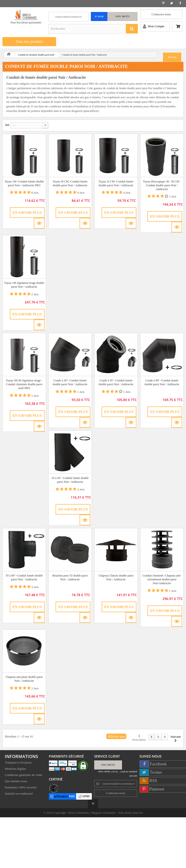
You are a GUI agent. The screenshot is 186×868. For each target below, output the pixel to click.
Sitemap (10, 801)
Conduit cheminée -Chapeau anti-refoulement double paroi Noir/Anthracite (162, 579)
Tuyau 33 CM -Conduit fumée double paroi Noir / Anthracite (116, 183)
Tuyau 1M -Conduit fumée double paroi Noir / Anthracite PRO (24, 183)
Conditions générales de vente (23, 776)
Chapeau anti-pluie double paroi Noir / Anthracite (24, 679)
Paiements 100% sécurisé (21, 788)
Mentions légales (15, 770)
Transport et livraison (18, 763)
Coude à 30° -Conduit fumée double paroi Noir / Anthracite (70, 382)
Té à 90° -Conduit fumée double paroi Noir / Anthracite (24, 577)
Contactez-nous (161, 14)
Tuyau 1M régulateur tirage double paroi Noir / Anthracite (24, 285)
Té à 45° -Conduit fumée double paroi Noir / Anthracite (70, 480)
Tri (7, 125)
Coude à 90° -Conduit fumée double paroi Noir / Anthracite (162, 382)
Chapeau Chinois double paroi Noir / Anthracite (116, 577)
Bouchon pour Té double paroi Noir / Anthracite (70, 577)
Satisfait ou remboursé (19, 794)
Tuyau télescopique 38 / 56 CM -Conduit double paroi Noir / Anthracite (162, 185)
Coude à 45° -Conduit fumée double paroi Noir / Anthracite (116, 382)
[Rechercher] (132, 29)
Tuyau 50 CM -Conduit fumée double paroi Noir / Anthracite (70, 183)
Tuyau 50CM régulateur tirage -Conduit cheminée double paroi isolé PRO (24, 384)
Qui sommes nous (16, 782)
